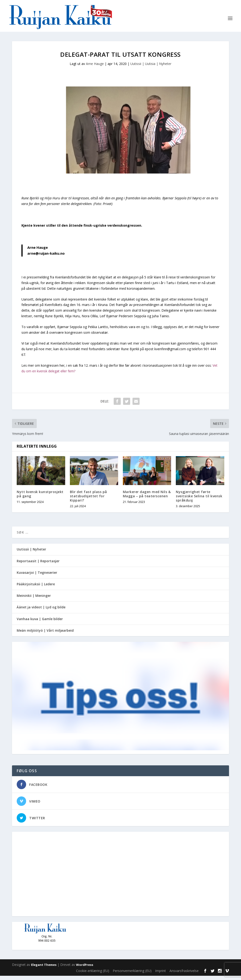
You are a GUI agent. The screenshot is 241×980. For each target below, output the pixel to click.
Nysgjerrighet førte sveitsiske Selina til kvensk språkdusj (199, 500)
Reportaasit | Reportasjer (38, 565)
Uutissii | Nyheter (31, 554)
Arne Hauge (95, 68)
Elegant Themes (44, 969)
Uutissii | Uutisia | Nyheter (151, 68)
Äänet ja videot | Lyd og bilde (41, 612)
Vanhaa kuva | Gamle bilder (40, 623)
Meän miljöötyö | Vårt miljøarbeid (45, 635)
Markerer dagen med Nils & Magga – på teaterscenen (147, 498)
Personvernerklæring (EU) (132, 975)
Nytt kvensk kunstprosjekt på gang (40, 498)
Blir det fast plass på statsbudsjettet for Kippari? (88, 500)
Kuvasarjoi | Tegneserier (37, 577)
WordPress (85, 969)
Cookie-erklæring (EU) (93, 975)
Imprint (161, 975)
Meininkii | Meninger (34, 600)
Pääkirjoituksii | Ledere (36, 588)
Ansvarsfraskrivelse (184, 975)
